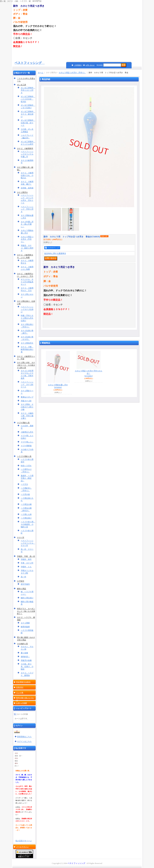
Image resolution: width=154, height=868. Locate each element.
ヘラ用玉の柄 (26, 504)
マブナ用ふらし (27, 442)
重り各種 (24, 653)
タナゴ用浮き (22, 192)
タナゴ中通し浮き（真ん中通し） (27, 224)
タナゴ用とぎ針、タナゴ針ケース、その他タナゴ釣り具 (26, 365)
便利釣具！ (25, 657)
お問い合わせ (90, 65)
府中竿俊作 (25, 584)
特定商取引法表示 (23, 682)
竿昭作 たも (26, 567)
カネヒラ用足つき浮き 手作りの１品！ (89, 373)
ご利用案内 (78, 65)
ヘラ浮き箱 (25, 494)
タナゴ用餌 (25, 623)
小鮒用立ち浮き (27, 432)
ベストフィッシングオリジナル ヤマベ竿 (28, 543)
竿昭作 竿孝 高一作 (26, 556)
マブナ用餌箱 (26, 446)
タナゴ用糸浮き (27, 343)
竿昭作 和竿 (26, 559)
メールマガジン (22, 847)
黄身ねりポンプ (27, 397)
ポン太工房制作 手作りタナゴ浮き (28, 90)
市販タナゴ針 (26, 401)
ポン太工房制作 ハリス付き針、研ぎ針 (28, 99)
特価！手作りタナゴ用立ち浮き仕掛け (27, 318)
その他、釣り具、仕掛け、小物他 (27, 667)
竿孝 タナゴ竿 (27, 563)
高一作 (23, 577)
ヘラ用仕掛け (26, 518)
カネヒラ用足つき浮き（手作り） (27, 239)
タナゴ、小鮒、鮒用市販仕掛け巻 (27, 349)
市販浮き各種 (26, 660)
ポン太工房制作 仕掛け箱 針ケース (28, 123)
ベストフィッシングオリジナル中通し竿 (27, 154)
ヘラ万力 (24, 484)
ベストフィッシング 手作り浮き (27, 209)
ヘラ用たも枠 (26, 514)
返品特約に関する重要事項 (55, 253)
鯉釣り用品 (22, 589)
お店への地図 (22, 703)
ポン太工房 (22, 85)
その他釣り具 (22, 644)
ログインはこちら (24, 741)
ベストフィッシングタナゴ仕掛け (27, 309)
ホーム (41, 73)
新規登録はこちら (24, 737)
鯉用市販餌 (25, 627)
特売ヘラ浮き (26, 466)
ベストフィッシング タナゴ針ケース (27, 385)
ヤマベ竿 (21, 538)
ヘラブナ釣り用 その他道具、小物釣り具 (28, 524)
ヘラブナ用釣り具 (24, 456)
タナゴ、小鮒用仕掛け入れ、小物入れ (27, 175)
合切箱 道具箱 (27, 188)
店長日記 (20, 687)
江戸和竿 (21, 581)
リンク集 (20, 693)
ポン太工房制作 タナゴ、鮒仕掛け (28, 114)
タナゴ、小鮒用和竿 (25, 149)
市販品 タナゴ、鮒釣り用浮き (27, 248)
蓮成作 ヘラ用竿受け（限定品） (27, 478)
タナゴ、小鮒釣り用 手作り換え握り (27, 416)
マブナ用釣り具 (23, 423)
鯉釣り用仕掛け (27, 598)
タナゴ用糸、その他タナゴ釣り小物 (27, 407)
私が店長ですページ (24, 841)
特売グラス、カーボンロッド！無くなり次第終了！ (26, 611)
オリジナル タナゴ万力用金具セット (27, 282)
